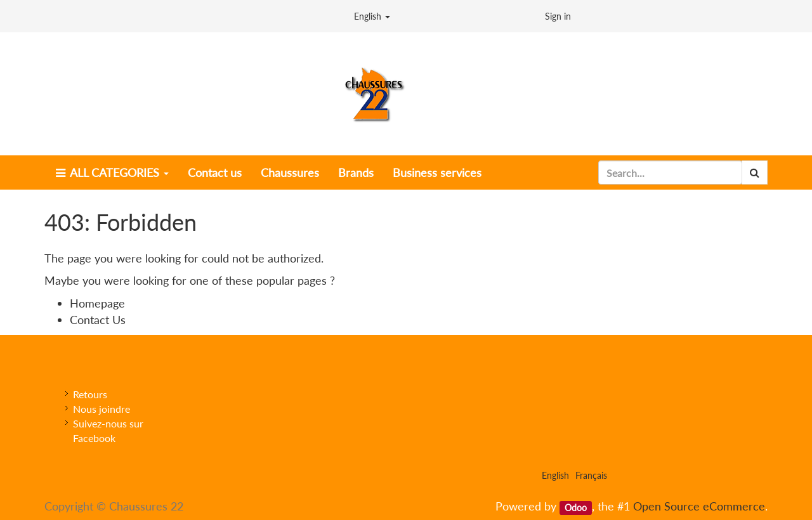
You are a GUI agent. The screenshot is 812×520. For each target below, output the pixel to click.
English (372, 16)
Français (591, 475)
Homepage (97, 303)
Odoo (576, 507)
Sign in (558, 16)
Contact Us (98, 320)
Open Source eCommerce (699, 506)
